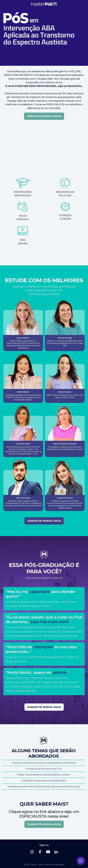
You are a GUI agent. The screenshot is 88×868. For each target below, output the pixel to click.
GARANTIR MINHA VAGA (44, 521)
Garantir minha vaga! (44, 116)
